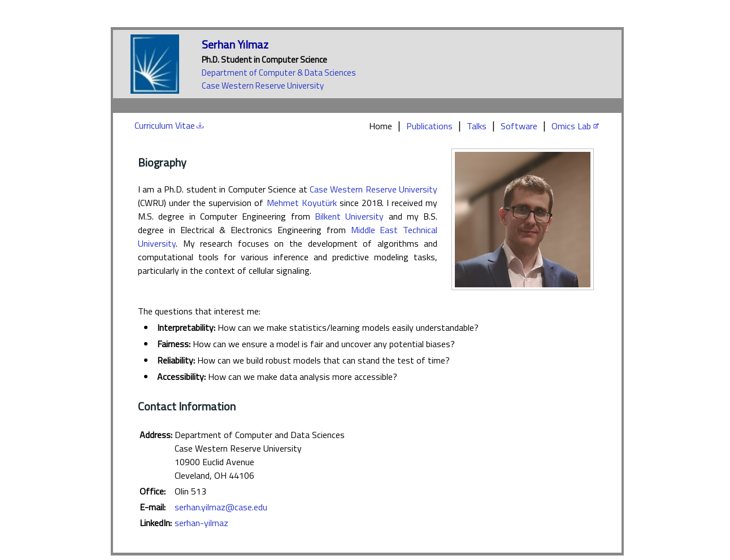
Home (381, 126)
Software (519, 126)
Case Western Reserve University (263, 86)
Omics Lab (571, 126)
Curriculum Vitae (165, 125)
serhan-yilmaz (201, 523)
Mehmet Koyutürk (302, 203)
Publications (429, 126)
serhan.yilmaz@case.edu (221, 507)
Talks (477, 126)
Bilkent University (349, 216)
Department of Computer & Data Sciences (279, 73)
